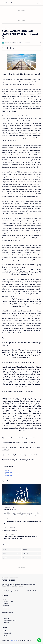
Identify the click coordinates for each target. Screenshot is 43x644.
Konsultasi (9, 476)
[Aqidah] (12, 507)
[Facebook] (4, 591)
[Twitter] (17, 591)
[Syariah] (11, 558)
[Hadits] (11, 554)
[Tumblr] (35, 591)
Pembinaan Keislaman (12, 474)
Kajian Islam (9, 472)
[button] (37, 3)
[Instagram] (11, 591)
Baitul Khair (8, 3)
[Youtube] (23, 591)
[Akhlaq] (13, 528)
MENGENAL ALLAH (10, 510)
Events (7, 470)
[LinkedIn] (29, 591)
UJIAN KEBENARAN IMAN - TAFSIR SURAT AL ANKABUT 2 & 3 (22, 522)
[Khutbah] (32, 554)
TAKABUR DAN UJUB (11, 530)
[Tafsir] (13, 519)
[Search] (40, 3)
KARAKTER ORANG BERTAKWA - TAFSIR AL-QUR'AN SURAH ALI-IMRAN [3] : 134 (21, 538)
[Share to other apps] (17, 48)
